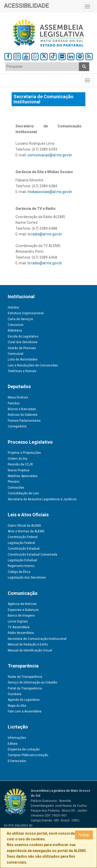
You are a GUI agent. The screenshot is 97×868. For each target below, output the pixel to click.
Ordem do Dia (18, 459)
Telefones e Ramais (22, 371)
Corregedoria (17, 426)
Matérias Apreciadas (23, 476)
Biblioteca (15, 331)
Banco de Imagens (21, 616)
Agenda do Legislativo (24, 700)
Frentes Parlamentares (24, 421)
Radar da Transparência (25, 677)
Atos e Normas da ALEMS (26, 531)
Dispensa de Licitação (24, 749)
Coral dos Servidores (23, 342)
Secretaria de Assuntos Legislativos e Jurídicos (42, 499)
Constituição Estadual (24, 549)
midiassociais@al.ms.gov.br (50, 192)
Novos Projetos (19, 470)
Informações (17, 738)
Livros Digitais (18, 621)
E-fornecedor (17, 761)
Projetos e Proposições (24, 453)
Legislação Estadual (22, 560)
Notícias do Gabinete (23, 415)
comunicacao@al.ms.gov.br (50, 155)
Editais (13, 744)
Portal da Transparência (25, 688)
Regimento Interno (21, 566)
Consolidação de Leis (23, 493)
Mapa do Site (17, 706)
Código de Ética (19, 572)
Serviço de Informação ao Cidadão (32, 682)
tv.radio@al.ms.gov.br (45, 234)
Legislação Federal (21, 543)
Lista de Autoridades (23, 359)
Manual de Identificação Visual (30, 650)
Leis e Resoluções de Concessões (33, 365)
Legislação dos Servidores (27, 578)
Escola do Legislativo (23, 336)
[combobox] (42, 67)
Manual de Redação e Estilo (28, 644)
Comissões (16, 488)
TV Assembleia (19, 627)
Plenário (14, 482)
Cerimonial (16, 354)
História (13, 308)
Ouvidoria (15, 694)
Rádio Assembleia (21, 633)
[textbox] (42, 66)
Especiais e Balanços (23, 610)
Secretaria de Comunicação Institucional (37, 639)
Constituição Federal (23, 537)
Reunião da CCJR (20, 464)
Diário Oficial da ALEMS (24, 526)
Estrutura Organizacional (26, 313)
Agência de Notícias (22, 604)
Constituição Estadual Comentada (32, 555)
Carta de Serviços (20, 319)
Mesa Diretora (18, 397)
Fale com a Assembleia (25, 711)
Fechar (84, 835)
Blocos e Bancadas (22, 409)
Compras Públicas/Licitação (28, 755)
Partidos (14, 403)
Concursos (16, 325)
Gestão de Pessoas (22, 348)
